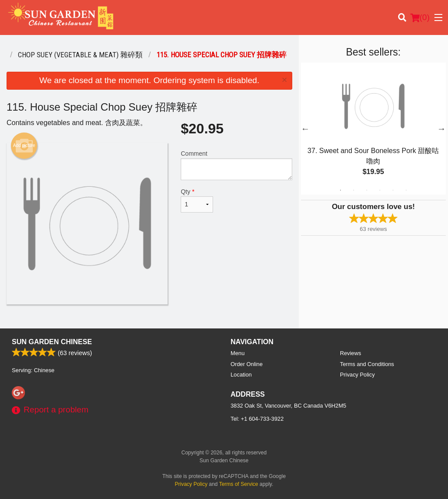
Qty (197, 200)
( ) (420, 17)
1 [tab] (340, 190)
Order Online (247, 364)
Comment (236, 165)
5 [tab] (393, 190)
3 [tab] (367, 190)
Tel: (257, 419)
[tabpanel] (373, 129)
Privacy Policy (357, 375)
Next (441, 129)
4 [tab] (380, 190)
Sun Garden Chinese (52, 342)
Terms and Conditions (367, 364)
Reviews (350, 353)
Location (241, 375)
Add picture (24, 146)
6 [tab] (406, 190)
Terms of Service (239, 484)
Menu (238, 353)
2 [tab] (353, 190)
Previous (305, 129)
